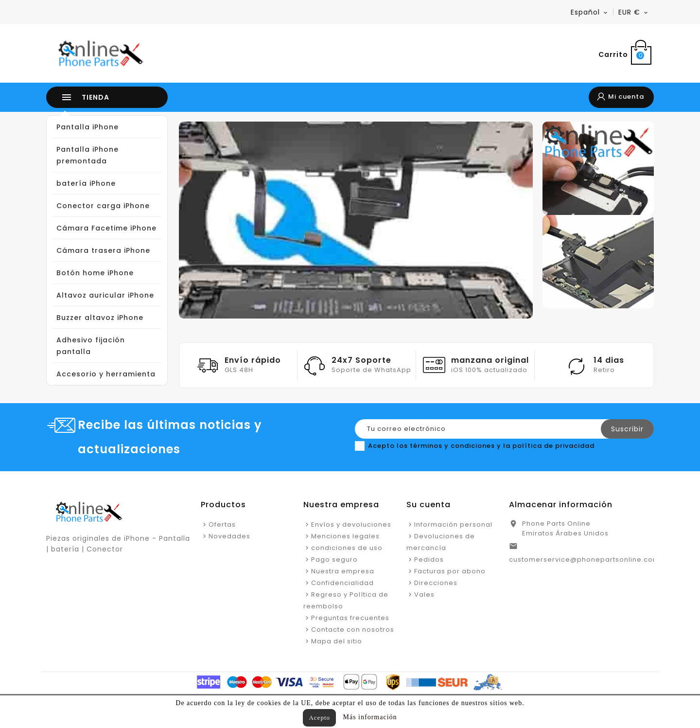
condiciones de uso (347, 548)
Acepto (319, 718)
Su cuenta (429, 505)
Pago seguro (334, 559)
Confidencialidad (342, 583)
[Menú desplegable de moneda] (634, 12)
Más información (370, 717)
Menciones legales (345, 536)
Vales (424, 595)
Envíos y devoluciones (351, 524)
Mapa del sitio (337, 641)
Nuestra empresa (343, 571)
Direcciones (436, 583)
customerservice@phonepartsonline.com (584, 559)
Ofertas (222, 524)
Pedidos (429, 559)
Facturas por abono (450, 571)
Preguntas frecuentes (350, 618)
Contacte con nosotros (353, 630)
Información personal (453, 524)
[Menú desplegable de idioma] (590, 12)
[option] (356, 220)
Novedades (229, 536)
